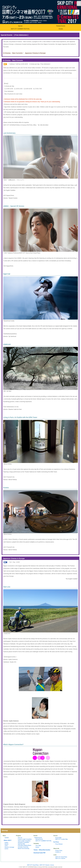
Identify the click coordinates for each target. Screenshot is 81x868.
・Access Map (58, 838)
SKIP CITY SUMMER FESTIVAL (20, 29)
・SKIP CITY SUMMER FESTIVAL (43, 841)
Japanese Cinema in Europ (35, 53)
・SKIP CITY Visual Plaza (61, 857)
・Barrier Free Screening (23, 848)
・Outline (6, 843)
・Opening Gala (21, 844)
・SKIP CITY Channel (60, 858)
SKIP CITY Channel (45, 865)
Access (61, 29)
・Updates (6, 838)
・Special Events (39, 839)
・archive (6, 849)
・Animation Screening (22, 847)
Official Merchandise (45, 850)
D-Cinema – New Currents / (13, 53)
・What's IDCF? (7, 840)
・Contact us (57, 852)
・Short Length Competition (24, 841)
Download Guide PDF (40, 853)
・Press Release (58, 844)
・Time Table (38, 846)
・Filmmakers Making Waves (24, 845)
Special (20, 26)
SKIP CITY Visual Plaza (33, 865)
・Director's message (9, 847)
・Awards (6, 844)
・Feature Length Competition (24, 839)
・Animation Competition (23, 842)
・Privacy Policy (58, 851)
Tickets (36, 850)
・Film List (19, 838)
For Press (56, 842)
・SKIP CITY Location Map (61, 839)
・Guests (37, 847)
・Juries (6, 846)
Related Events (61, 26)
